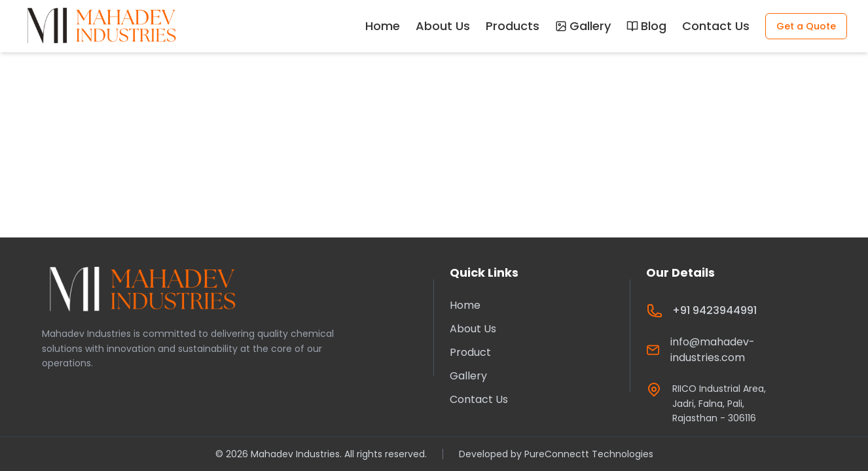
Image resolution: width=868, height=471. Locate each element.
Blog (646, 26)
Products (513, 26)
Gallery (583, 26)
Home (383, 26)
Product (470, 352)
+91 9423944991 (714, 310)
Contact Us (716, 26)
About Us (443, 26)
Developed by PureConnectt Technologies (556, 454)
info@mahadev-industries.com (713, 350)
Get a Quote (806, 26)
